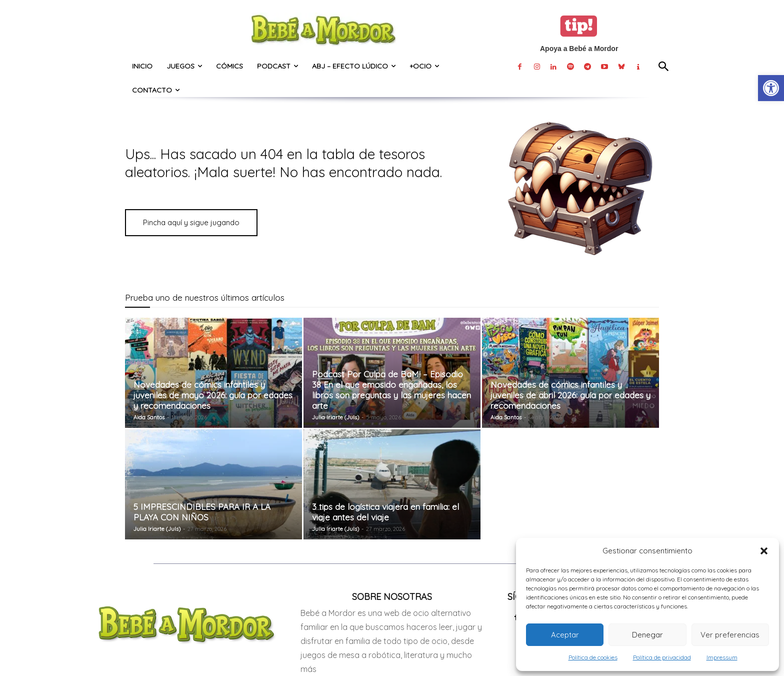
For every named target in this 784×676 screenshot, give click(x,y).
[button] (764, 551)
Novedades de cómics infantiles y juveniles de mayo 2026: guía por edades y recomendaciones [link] (213, 395)
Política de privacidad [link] (662, 657)
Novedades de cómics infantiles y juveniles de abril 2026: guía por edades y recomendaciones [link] (570, 395)
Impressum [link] (722, 657)
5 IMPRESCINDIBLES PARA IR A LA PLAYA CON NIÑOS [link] (202, 512)
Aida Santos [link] (149, 417)
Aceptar (565, 635)
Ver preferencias (730, 635)
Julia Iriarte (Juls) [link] (335, 417)
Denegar (647, 635)
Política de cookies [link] (593, 657)
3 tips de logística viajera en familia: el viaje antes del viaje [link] (385, 512)
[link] (771, 88)
